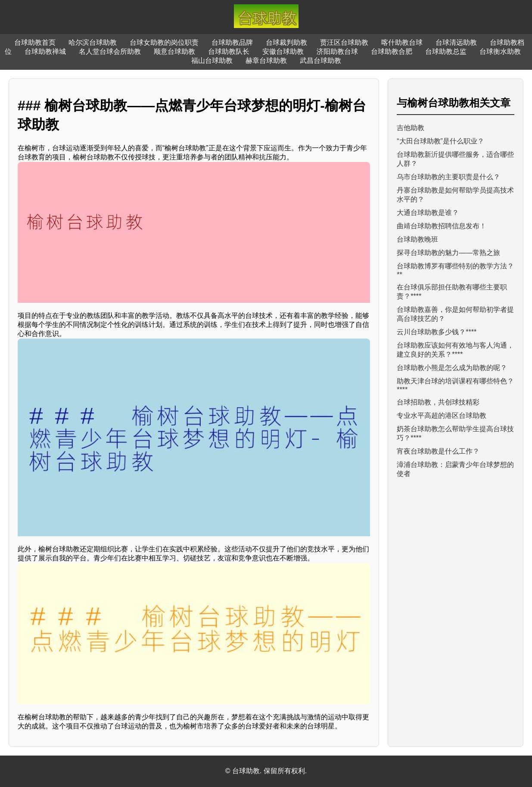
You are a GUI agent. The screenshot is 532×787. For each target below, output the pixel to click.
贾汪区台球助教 (344, 42)
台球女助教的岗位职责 (164, 42)
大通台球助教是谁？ (428, 213)
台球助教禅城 (45, 51)
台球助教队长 (229, 51)
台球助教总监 (446, 51)
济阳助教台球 (337, 51)
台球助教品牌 (232, 42)
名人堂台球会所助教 (110, 51)
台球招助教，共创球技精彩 (438, 402)
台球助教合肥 (392, 51)
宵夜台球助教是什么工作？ (438, 451)
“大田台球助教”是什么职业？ (440, 141)
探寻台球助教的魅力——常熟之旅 (448, 253)
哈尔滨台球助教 (93, 42)
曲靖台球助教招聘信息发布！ (442, 226)
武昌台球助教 (320, 61)
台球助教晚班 (417, 239)
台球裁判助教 (286, 42)
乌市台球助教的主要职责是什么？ (448, 177)
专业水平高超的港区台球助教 (442, 415)
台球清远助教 (456, 42)
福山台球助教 (212, 61)
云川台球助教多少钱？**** (437, 332)
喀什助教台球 (402, 42)
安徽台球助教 (283, 51)
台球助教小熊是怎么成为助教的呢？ (452, 368)
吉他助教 (411, 128)
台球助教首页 (35, 42)
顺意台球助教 (174, 51)
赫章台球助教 (266, 61)
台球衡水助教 (500, 51)
